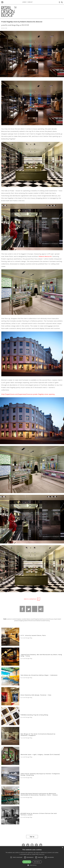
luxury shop (53, 619)
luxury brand (46, 619)
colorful (14, 619)
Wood (30, 621)
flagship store (38, 619)
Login (24, 2)
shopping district (23, 621)
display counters (22, 619)
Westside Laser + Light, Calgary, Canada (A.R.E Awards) (40, 755)
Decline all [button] (37, 862)
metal (59, 619)
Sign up (30, 2)
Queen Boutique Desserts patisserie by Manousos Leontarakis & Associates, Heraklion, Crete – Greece (39, 794)
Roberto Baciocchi (45, 256)
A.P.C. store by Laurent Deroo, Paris (33, 635)
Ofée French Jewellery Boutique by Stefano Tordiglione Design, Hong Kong (40, 774)
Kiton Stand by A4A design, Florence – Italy (36, 695)
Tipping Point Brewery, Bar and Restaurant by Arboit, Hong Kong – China (41, 655)
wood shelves (36, 621)
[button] (11, 857)
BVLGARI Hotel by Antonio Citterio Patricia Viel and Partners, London (39, 814)
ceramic (9, 619)
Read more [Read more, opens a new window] (42, 854)
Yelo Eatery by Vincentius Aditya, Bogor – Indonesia (39, 675)
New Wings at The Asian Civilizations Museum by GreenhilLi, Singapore (38, 735)
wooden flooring (45, 621)
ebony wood (30, 619)
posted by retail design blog (10, 25)
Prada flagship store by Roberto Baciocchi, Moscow (22, 22)
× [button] (62, 848)
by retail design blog (26, 638)
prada (16, 621)
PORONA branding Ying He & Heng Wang (34, 715)
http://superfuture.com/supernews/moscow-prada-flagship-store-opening (28, 394)
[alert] (32, 857)
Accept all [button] (27, 862)
